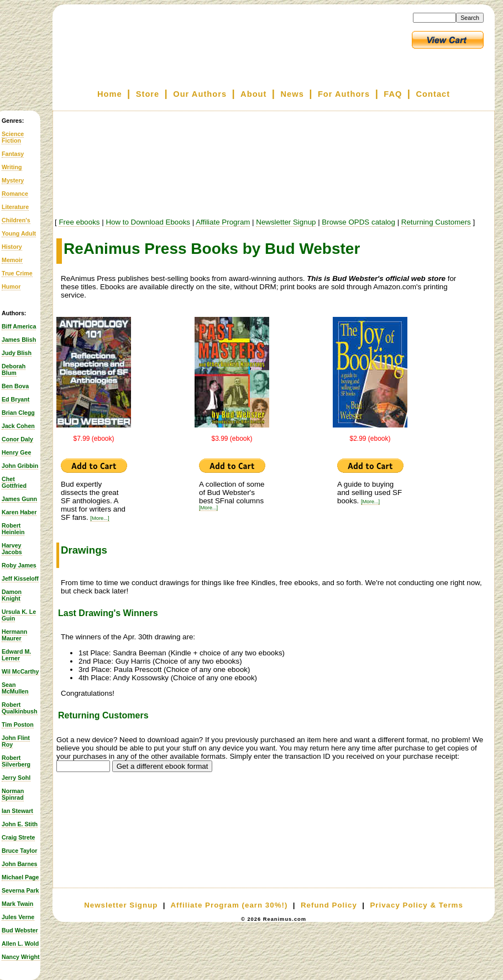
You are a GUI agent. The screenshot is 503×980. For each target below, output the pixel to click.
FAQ (393, 94)
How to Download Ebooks (148, 222)
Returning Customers (436, 222)
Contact (433, 94)
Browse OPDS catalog (358, 222)
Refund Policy (329, 905)
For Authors (344, 94)
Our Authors (200, 94)
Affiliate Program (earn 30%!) (229, 905)
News (292, 94)
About (253, 94)
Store (148, 94)
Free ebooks (79, 222)
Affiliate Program (223, 222)
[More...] (99, 518)
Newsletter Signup (286, 222)
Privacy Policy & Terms (416, 905)
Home (110, 94)
